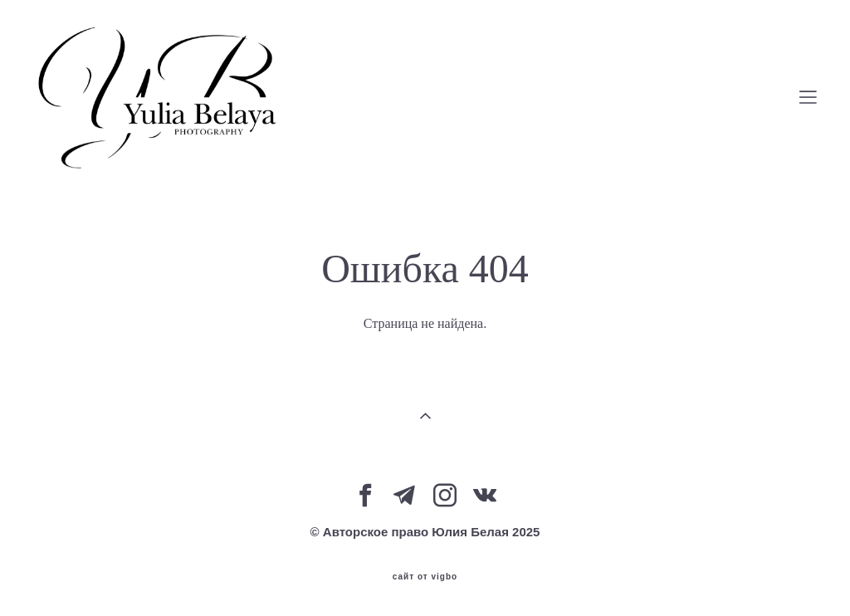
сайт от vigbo (425, 577)
